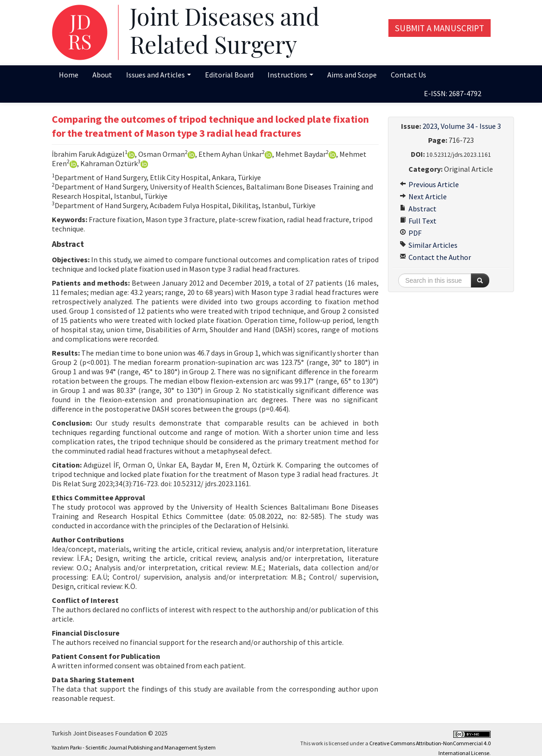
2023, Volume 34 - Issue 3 (462, 126)
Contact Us (408, 75)
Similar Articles (429, 245)
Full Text (418, 221)
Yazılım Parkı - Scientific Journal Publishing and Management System (134, 747)
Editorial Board (229, 75)
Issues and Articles (158, 75)
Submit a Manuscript (440, 28)
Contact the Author (435, 257)
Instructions (290, 75)
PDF (411, 233)
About (102, 75)
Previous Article (429, 184)
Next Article (423, 196)
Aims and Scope (352, 75)
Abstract (418, 209)
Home (69, 75)
